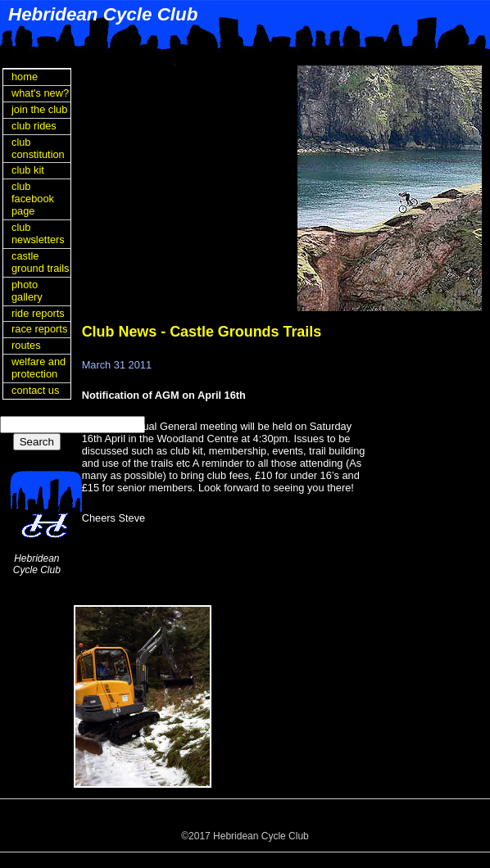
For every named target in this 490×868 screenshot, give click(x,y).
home (25, 77)
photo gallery (27, 291)
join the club (39, 109)
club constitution (38, 148)
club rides (34, 126)
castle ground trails (40, 262)
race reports (39, 329)
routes (26, 345)
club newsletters (38, 233)
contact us (35, 390)
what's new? (40, 93)
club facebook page (33, 199)
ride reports (38, 313)
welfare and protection (39, 368)
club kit (28, 170)
